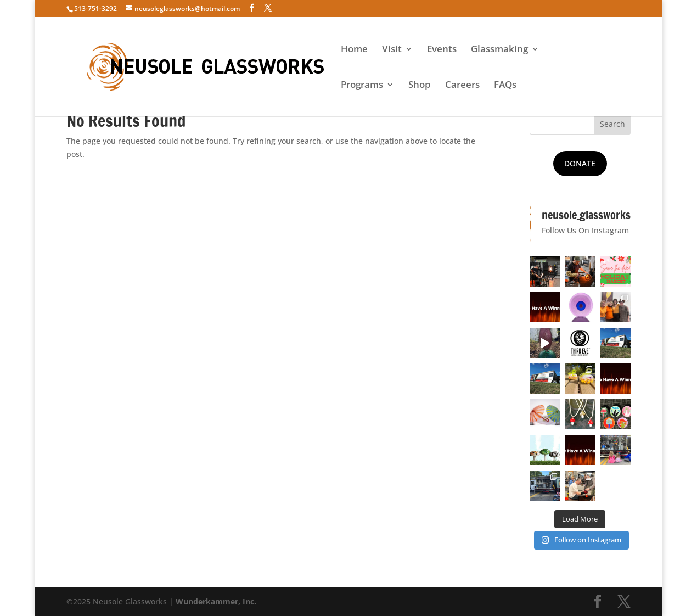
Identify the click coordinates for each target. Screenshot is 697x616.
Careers (462, 86)
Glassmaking (499, 50)
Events (442, 50)
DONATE (580, 163)
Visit (392, 50)
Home (354, 50)
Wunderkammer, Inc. (216, 601)
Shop (420, 86)
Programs (362, 86)
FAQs (505, 86)
